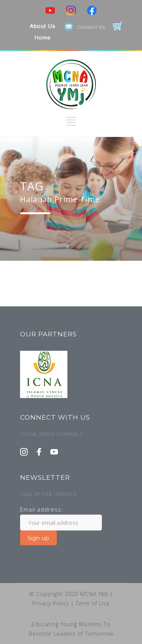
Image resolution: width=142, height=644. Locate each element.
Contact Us (91, 27)
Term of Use (93, 603)
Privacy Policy (51, 603)
